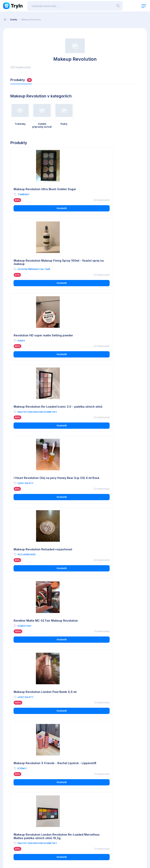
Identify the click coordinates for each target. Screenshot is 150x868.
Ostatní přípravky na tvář (100, 198)
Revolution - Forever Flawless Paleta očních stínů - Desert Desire (39, 643)
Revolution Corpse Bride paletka (102, 641)
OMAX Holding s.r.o (36, 854)
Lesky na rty (25, 347)
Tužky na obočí (93, 728)
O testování (82, 781)
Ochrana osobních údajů (18, 787)
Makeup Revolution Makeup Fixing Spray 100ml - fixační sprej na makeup (107, 191)
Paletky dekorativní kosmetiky (103, 272)
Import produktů (84, 792)
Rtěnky (22, 495)
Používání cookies (14, 792)
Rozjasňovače (93, 347)
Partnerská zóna (84, 798)
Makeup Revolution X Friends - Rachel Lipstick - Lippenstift (40, 488)
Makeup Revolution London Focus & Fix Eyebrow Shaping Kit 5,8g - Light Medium (107, 719)
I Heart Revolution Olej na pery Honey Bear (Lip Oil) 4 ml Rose (40, 339)
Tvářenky (24, 198)
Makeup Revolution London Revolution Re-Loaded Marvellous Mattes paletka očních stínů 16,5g (107, 490)
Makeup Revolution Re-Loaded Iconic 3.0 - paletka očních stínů (106, 265)
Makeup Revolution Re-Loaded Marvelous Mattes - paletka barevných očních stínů (41, 567)
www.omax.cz (87, 829)
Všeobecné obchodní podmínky (22, 781)
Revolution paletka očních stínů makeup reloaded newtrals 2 (108, 565)
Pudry (21, 272)
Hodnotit (42, 212)
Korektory (25, 421)
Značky (14, 20)
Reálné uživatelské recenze (91, 787)
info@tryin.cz (87, 833)
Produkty (21, 80)
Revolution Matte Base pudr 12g (36, 716)
